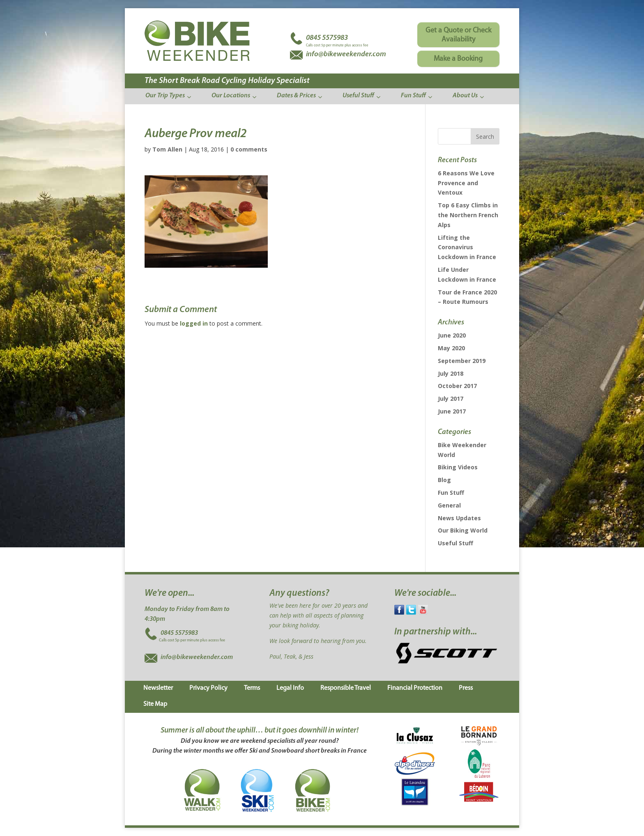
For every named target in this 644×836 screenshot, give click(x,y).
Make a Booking (458, 59)
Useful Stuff (455, 543)
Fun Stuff (451, 493)
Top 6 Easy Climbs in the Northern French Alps (468, 215)
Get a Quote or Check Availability (458, 35)
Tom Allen (167, 149)
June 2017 (452, 411)
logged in (194, 323)
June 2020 (452, 335)
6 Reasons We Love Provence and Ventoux (466, 183)
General (449, 505)
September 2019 (462, 361)
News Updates (459, 518)
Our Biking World (463, 530)
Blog (444, 480)
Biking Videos (458, 467)
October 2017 (457, 386)
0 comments (249, 149)
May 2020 (451, 348)
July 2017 (451, 398)
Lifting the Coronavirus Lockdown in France (467, 247)
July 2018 (451, 373)
